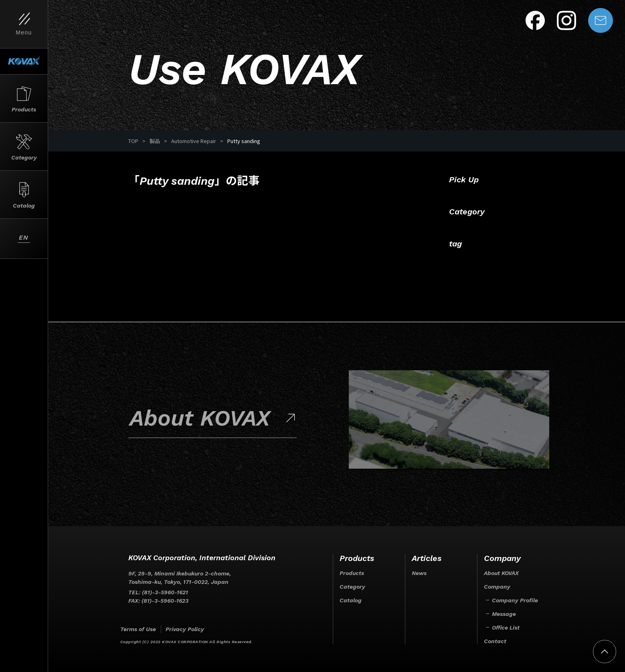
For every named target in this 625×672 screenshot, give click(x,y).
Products (352, 573)
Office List (506, 628)
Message (504, 614)
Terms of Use (138, 629)
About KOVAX (501, 573)
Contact (495, 641)
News (419, 573)
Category (352, 587)
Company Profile (515, 600)
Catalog (351, 600)
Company (497, 587)
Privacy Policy (185, 629)
